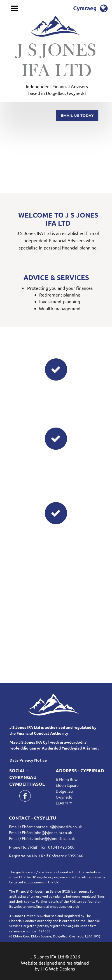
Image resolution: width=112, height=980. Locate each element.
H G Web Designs (58, 969)
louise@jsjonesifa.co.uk (54, 838)
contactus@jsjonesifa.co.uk (58, 827)
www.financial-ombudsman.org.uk (53, 906)
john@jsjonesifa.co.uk (53, 832)
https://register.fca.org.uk (58, 926)
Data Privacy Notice (28, 760)
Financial (94, 921)
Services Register (23, 926)
